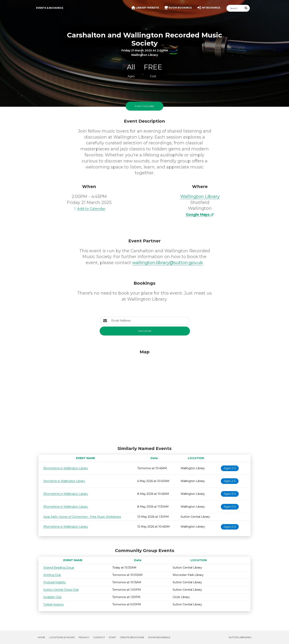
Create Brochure (132, 637)
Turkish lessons (53, 604)
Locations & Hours (62, 637)
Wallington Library (200, 196)
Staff (112, 637)
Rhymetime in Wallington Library (66, 468)
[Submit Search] (246, 8)
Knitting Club (52, 575)
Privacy (84, 637)
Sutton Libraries (240, 637)
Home (41, 637)
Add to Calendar (89, 208)
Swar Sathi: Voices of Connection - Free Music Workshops (82, 517)
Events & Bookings (50, 8)
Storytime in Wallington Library (64, 481)
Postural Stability (55, 582)
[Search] (235, 8)
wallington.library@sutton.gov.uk (168, 263)
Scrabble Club (52, 597)
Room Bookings (159, 637)
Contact (99, 637)
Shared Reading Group (59, 568)
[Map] (144, 397)
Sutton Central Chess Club (61, 590)
